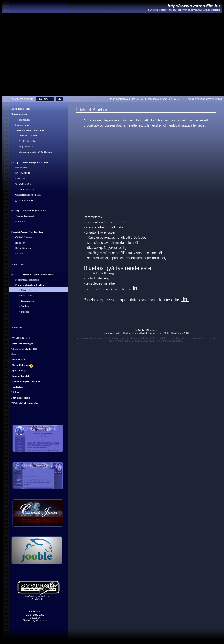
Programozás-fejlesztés (25, 280)
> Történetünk (20, 120)
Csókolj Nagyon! (22, 237)
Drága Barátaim (21, 248)
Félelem (17, 254)
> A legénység (20, 125)
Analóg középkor (24, 141)
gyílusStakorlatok (22, 200)
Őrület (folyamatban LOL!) (27, 195)
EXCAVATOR (21, 173)
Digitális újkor (23, 146)
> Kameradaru (22, 301)
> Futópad (20, 312)
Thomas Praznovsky (24, 216)
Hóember (18, 243)
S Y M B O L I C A (23, 189)
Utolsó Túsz (19, 168)
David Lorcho (20, 221)
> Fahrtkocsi (22, 295)
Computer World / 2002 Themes (32, 152)
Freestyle (18, 178)
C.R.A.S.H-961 (21, 184)
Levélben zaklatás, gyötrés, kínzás (205, 99)
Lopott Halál (18, 264)
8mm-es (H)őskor (24, 136)
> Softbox (20, 306)
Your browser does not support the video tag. (113, 54)
